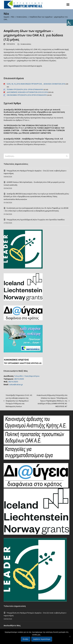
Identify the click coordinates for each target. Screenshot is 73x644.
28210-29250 (13, 382)
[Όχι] (70, 636)
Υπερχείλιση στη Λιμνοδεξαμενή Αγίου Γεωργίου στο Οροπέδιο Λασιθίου (36, 220)
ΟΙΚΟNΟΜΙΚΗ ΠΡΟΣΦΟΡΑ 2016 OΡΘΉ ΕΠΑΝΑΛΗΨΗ (27, 95)
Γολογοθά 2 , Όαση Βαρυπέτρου (27, 376)
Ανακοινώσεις (26, 44)
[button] (68, 4)
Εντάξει (26, 639)
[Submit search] (67, 156)
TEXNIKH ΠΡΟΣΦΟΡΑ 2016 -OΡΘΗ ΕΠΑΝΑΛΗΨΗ (25, 89)
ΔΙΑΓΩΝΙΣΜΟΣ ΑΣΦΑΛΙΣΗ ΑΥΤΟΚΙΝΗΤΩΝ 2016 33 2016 (27, 92)
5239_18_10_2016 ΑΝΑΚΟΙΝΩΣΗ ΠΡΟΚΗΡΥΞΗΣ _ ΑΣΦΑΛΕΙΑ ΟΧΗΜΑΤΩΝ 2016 (36, 84)
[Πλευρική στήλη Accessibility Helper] (70, 23)
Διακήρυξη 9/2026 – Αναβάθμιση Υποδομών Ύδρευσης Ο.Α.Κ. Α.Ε (33, 139)
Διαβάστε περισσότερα (42, 639)
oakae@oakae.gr (16, 384)
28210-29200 (19, 379)
